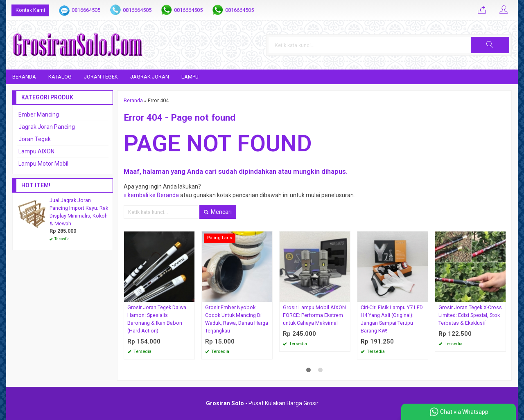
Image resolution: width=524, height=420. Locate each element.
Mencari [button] (218, 212)
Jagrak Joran (150, 77)
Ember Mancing (39, 115)
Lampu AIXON (36, 151)
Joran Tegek (101, 77)
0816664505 (86, 10)
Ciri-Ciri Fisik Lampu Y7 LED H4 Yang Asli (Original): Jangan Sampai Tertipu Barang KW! (392, 319)
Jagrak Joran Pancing (47, 127)
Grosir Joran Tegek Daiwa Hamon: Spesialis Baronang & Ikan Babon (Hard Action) (157, 319)
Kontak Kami (30, 10)
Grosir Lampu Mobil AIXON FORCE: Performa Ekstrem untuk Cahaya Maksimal (314, 315)
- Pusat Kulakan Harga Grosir (262, 403)
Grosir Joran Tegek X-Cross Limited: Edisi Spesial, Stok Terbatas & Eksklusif (470, 315)
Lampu (190, 77)
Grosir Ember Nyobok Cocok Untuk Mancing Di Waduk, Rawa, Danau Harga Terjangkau (237, 319)
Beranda (24, 77)
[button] (490, 45)
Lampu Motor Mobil (43, 164)
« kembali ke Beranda (151, 195)
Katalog (60, 77)
